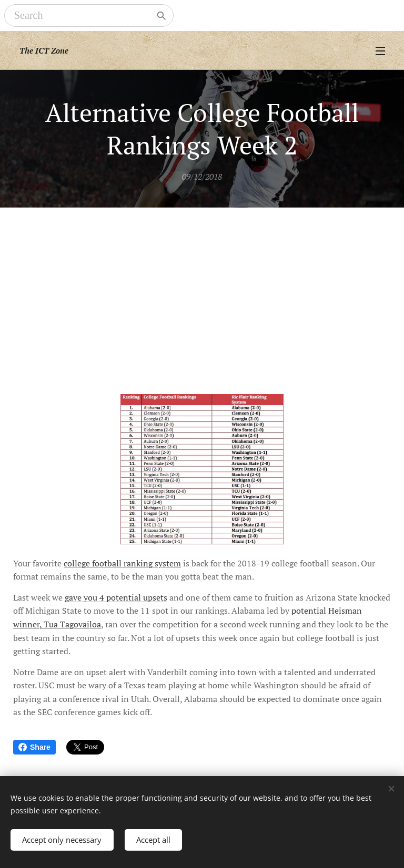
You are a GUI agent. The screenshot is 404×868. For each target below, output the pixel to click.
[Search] (82, 16)
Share (34, 747)
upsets (154, 597)
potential (124, 597)
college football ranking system (122, 563)
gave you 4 (85, 597)
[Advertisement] (202, 286)
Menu (380, 51)
